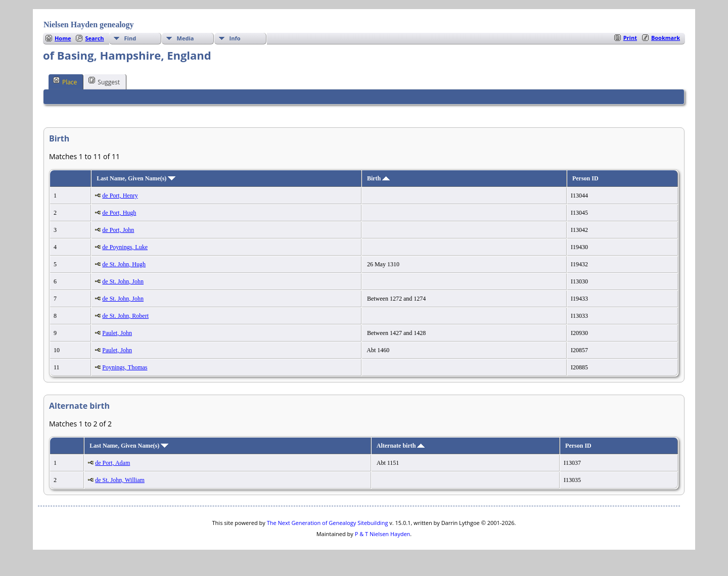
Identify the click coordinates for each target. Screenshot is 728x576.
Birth (378, 178)
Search (94, 38)
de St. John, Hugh (124, 264)
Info (235, 38)
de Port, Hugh (119, 213)
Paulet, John (117, 333)
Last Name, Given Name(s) (136, 178)
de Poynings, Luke (125, 247)
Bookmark (666, 38)
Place (65, 81)
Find (130, 38)
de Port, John (118, 230)
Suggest (104, 81)
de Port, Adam (112, 463)
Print (630, 38)
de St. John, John (123, 281)
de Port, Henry (120, 196)
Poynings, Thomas (125, 367)
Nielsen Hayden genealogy (89, 25)
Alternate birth (401, 446)
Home (63, 38)
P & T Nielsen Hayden (383, 534)
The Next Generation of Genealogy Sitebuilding (328, 523)
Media (186, 38)
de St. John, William (120, 480)
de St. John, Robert (125, 316)
